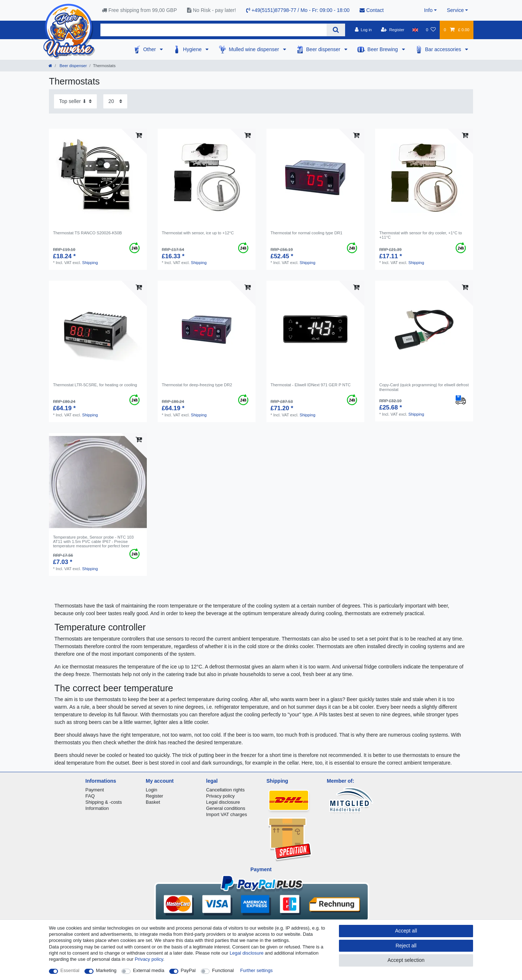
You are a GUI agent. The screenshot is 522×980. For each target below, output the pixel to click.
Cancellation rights (225, 790)
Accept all (406, 931)
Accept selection (406, 960)
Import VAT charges (227, 814)
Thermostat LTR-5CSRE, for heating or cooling (95, 385)
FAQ (90, 796)
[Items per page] (115, 101)
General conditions (226, 808)
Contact (372, 10)
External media (149, 970)
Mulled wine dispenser (254, 49)
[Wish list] (431, 30)
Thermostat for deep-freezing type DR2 (197, 385)
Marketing (106, 970)
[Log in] (363, 30)
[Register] (393, 30)
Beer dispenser (324, 49)
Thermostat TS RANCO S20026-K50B (87, 233)
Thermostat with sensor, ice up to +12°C (198, 233)
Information (97, 808)
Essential (70, 970)
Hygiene (193, 49)
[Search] (336, 30)
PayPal (188, 970)
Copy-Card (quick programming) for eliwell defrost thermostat (424, 387)
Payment (95, 790)
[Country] (415, 30)
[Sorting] (75, 101)
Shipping (90, 263)
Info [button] (428, 10)
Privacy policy (221, 796)
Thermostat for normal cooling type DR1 (306, 233)
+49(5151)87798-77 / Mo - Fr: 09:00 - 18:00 (298, 10)
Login (152, 790)
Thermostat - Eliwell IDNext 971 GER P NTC (310, 385)
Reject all (406, 946)
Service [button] (455, 10)
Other (150, 49)
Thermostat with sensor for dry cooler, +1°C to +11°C (420, 235)
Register (154, 796)
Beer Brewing (384, 49)
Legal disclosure (223, 802)
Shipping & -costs (104, 802)
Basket (153, 802)
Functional (223, 970)
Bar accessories (444, 49)
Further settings (256, 970)
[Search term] (214, 30)
